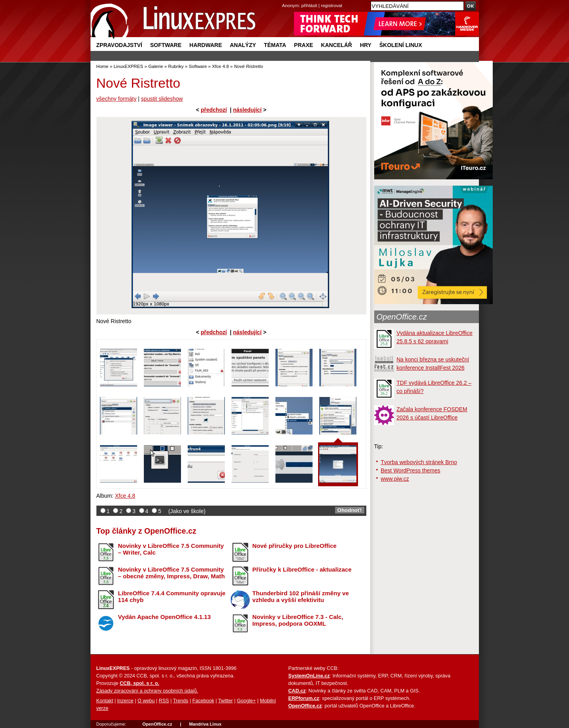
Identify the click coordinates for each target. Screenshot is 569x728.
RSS (164, 701)
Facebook (203, 701)
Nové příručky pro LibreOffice (295, 546)
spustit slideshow (162, 99)
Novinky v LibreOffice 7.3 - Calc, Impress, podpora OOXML (298, 620)
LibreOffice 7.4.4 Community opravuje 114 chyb (172, 596)
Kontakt (105, 701)
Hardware (205, 45)
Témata (275, 45)
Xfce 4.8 (221, 66)
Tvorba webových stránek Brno (419, 462)
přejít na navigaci (285, 0)
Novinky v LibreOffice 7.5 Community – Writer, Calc (171, 549)
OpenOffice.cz (402, 317)
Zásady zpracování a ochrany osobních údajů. (147, 691)
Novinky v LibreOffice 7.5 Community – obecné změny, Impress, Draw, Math (171, 573)
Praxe (303, 45)
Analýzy (243, 45)
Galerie (155, 66)
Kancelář (336, 45)
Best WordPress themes (411, 470)
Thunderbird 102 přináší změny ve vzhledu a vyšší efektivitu (301, 596)
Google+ (246, 701)
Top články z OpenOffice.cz (146, 531)
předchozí (214, 110)
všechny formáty (117, 99)
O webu (146, 701)
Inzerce (125, 701)
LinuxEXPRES (128, 66)
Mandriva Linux (205, 724)
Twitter (225, 701)
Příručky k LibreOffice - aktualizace (302, 569)
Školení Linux (401, 45)
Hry (366, 45)
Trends (181, 701)
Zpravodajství (119, 45)
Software (166, 45)
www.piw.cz (395, 479)
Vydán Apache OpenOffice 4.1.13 (165, 617)
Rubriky (176, 66)
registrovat (332, 5)
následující (247, 110)
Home (103, 66)
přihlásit (309, 5)
